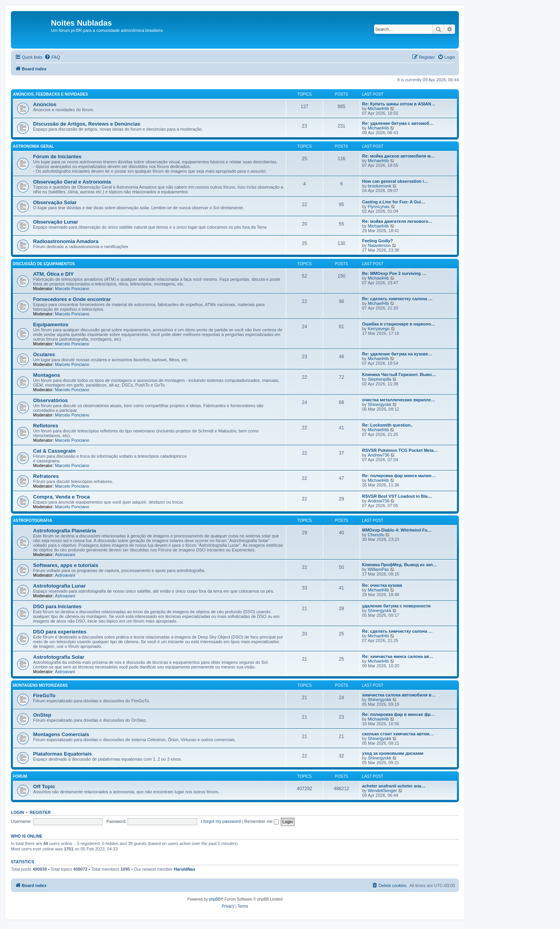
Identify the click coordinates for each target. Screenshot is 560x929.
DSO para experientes (60, 632)
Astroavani (65, 555)
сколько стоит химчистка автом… (398, 734)
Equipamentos (51, 325)
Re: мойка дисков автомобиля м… (398, 156)
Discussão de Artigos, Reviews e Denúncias (87, 124)
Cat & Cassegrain (54, 451)
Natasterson (379, 245)
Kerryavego (379, 329)
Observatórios (50, 400)
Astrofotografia (32, 520)
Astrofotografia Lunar (59, 586)
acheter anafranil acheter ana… (394, 786)
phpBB (215, 899)
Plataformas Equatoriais (62, 754)
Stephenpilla (380, 379)
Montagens (47, 375)
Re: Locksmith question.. (388, 425)
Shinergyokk (380, 404)
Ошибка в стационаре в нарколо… (399, 324)
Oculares (44, 354)
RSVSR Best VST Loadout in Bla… (397, 496)
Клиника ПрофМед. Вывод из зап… (400, 565)
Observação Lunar (56, 222)
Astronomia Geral (33, 146)
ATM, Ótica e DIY (53, 274)
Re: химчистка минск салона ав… (398, 656)
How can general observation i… (395, 181)
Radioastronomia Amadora (66, 241)
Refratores (46, 476)
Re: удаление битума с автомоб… (398, 123)
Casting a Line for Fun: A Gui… (394, 202)
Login (17, 812)
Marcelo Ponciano (72, 289)
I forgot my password (221, 821)
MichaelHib (378, 108)
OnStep (42, 715)
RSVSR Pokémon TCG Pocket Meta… (400, 450)
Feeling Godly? (377, 241)
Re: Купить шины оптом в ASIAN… (399, 104)
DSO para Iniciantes (57, 606)
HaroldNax (185, 869)
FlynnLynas (379, 206)
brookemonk (380, 186)
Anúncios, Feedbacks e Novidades (50, 94)
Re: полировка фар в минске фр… (399, 714)
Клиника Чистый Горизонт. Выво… (399, 374)
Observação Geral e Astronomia (72, 182)
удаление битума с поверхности (396, 606)
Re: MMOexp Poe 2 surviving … (394, 273)
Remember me (262, 821)
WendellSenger (382, 791)
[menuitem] (52, 57)
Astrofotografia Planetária (65, 531)
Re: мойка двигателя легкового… (397, 221)
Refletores (46, 426)
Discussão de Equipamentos (44, 264)
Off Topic (44, 786)
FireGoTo (44, 695)
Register (40, 812)
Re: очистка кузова (382, 585)
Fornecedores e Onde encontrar (72, 299)
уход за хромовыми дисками (393, 753)
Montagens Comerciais (61, 734)
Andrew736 (379, 455)
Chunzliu (376, 535)
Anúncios (45, 104)
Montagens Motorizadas (40, 685)
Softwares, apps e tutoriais (66, 565)
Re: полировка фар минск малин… (399, 476)
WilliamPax (378, 569)
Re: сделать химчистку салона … (397, 299)
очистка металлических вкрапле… (399, 400)
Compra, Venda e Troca (61, 497)
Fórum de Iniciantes (57, 157)
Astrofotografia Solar (59, 657)
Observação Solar (55, 202)
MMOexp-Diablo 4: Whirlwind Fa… (397, 530)
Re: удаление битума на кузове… (397, 354)
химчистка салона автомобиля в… (399, 695)
